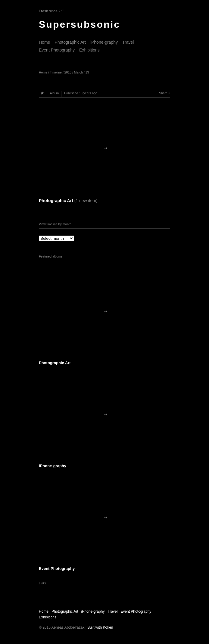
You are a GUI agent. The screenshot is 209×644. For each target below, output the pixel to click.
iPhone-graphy (104, 42)
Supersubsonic (80, 24)
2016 (68, 72)
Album (55, 93)
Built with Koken (100, 627)
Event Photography (57, 50)
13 (87, 72)
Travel (128, 42)
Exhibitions (89, 50)
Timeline (56, 72)
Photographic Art (70, 42)
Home (44, 42)
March (78, 72)
